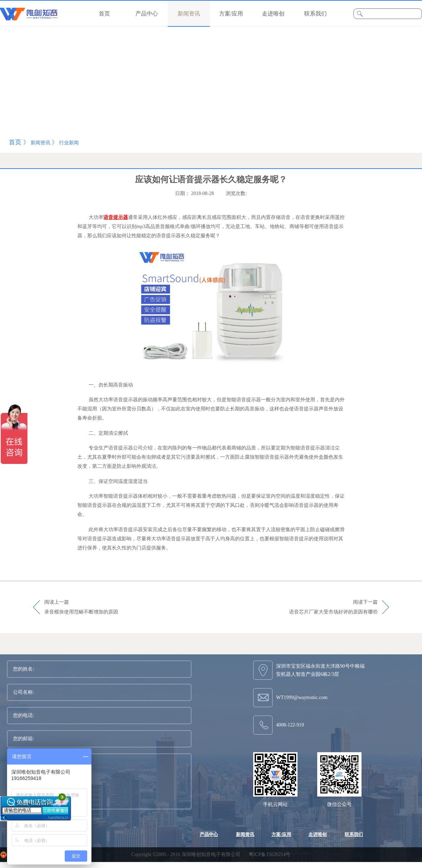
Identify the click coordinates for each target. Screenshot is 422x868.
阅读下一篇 (333, 608)
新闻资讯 (40, 143)
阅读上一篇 (81, 608)
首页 (104, 14)
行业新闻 (69, 143)
